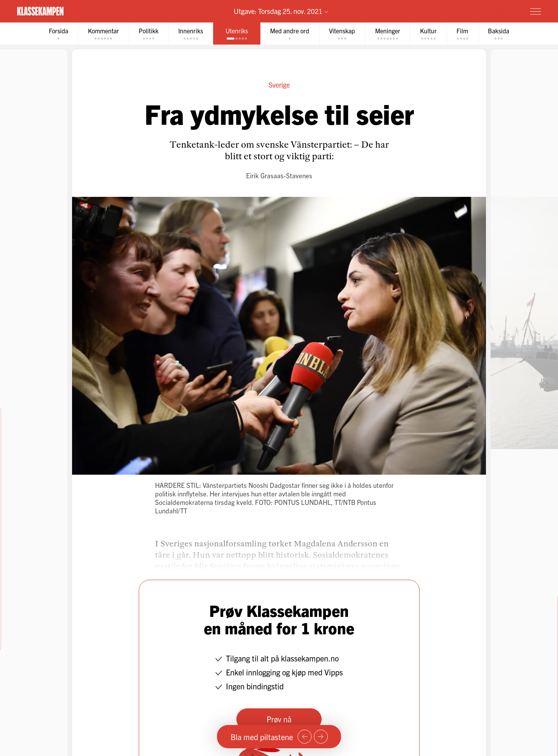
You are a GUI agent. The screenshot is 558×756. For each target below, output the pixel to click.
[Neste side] (321, 737)
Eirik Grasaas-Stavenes (279, 175)
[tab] (57, 34)
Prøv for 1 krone (489, 11)
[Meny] (536, 11)
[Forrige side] (305, 737)
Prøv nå (279, 719)
